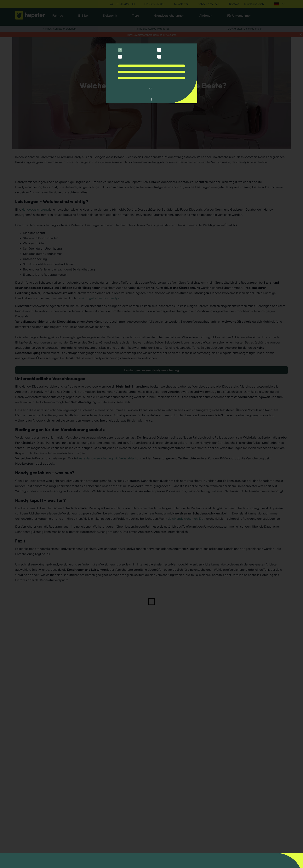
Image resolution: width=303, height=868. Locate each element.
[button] (151, 89)
